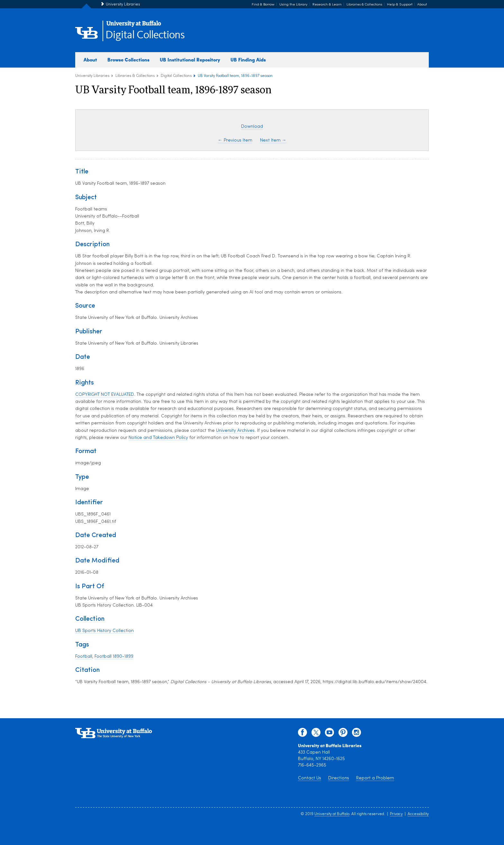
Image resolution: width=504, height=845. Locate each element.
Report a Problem (375, 778)
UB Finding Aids (248, 60)
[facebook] (302, 734)
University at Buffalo (332, 814)
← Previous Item (235, 140)
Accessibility (418, 814)
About (422, 5)
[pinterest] (343, 734)
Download (252, 127)
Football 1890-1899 (114, 657)
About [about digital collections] (90, 60)
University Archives (235, 431)
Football (84, 657)
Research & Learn (327, 5)
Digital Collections (145, 35)
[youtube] (329, 734)
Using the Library (293, 5)
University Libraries (123, 5)
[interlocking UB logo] (134, 26)
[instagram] (356, 734)
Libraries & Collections (364, 5)
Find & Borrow (263, 5)
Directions (339, 778)
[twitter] (316, 734)
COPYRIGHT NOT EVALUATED (105, 395)
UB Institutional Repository (190, 60)
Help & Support (400, 5)
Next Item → (273, 140)
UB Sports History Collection (104, 631)
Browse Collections (128, 60)
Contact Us (310, 778)
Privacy (396, 814)
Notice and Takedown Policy (158, 438)
